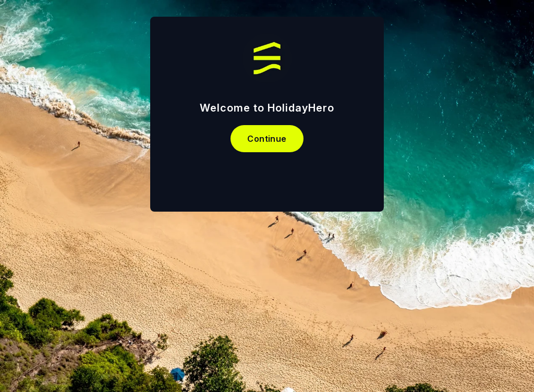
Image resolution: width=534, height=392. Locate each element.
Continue (267, 139)
